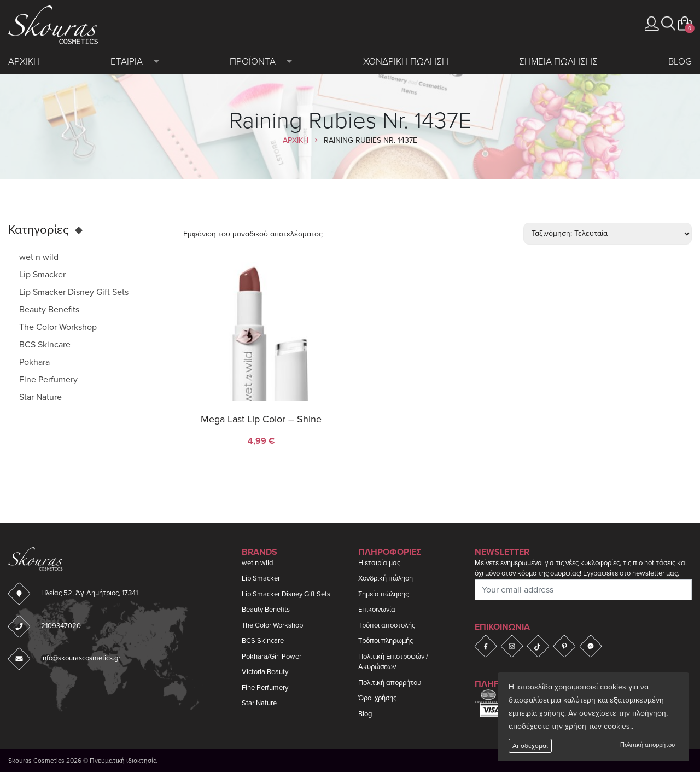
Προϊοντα (253, 62)
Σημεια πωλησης (558, 62)
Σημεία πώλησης (383, 594)
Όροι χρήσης (377, 698)
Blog (680, 62)
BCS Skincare (45, 345)
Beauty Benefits (49, 310)
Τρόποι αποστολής (387, 625)
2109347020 (61, 626)
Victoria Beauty (265, 672)
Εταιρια (127, 62)
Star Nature (40, 397)
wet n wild (39, 257)
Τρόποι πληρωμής (386, 641)
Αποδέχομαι (530, 746)
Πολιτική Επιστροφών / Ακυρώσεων (393, 662)
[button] (668, 23)
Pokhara (34, 362)
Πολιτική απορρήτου (647, 745)
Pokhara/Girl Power (272, 657)
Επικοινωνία (377, 610)
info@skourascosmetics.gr (81, 658)
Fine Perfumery (48, 380)
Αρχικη (24, 62)
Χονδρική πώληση (386, 578)
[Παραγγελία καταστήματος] (608, 234)
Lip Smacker (42, 275)
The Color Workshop (58, 327)
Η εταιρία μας (379, 563)
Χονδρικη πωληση (406, 62)
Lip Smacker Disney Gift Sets (74, 292)
